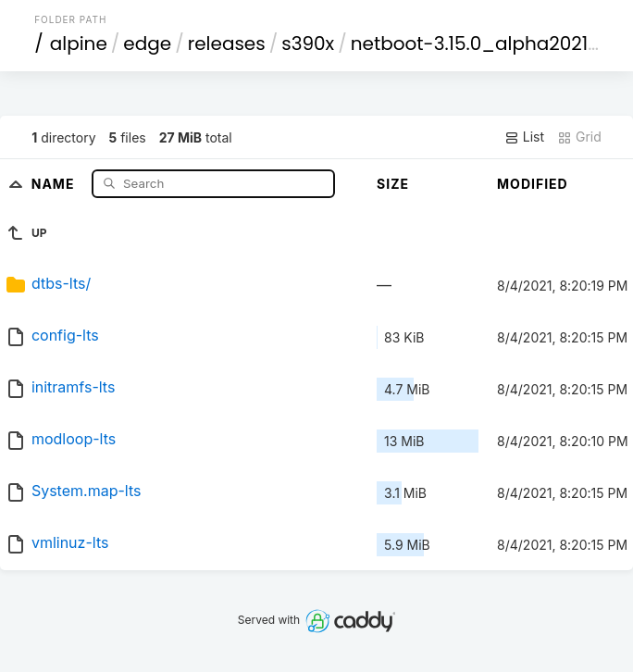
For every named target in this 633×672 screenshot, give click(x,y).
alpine (79, 44)
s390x (308, 44)
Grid (579, 137)
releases (227, 44)
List (524, 137)
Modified (533, 184)
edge (147, 44)
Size (393, 184)
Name (55, 183)
